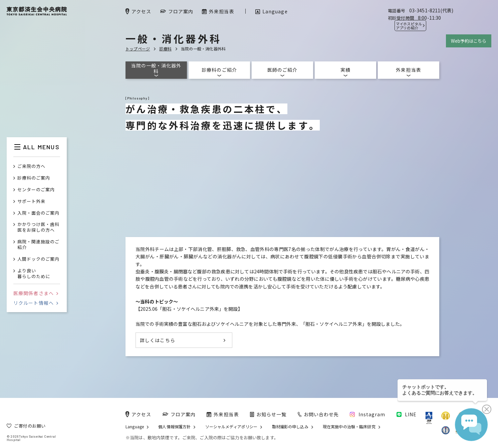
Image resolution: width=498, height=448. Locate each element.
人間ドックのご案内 (38, 259)
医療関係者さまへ (36, 293)
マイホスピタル (409, 26)
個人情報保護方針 (174, 427)
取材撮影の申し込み (290, 427)
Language (135, 427)
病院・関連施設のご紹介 (38, 245)
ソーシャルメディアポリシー (231, 427)
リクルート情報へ (36, 303)
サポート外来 (31, 201)
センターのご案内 (36, 190)
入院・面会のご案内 (38, 213)
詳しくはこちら (158, 340)
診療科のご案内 (34, 178)
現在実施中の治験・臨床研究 (349, 427)
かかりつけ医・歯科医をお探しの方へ (38, 227)
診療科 (165, 49)
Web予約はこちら (469, 41)
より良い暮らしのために (34, 274)
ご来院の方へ (31, 166)
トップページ (138, 49)
